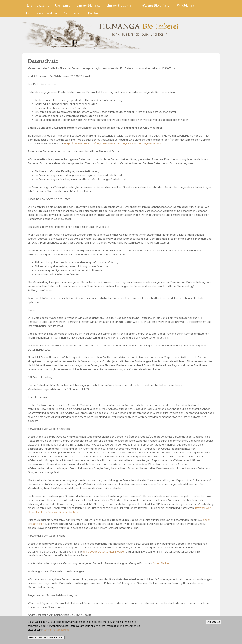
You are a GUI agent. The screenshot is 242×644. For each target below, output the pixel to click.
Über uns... (63, 5)
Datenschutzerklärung (56, 632)
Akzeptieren (214, 624)
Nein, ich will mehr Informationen (46, 640)
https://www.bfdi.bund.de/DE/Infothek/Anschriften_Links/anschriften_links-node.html (115, 144)
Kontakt (94, 13)
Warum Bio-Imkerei (156, 5)
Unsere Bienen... (89, 5)
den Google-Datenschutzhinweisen (104, 552)
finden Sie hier (161, 563)
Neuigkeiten (73, 13)
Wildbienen (186, 5)
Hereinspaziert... (37, 5)
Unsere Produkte (120, 5)
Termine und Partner (41, 13)
